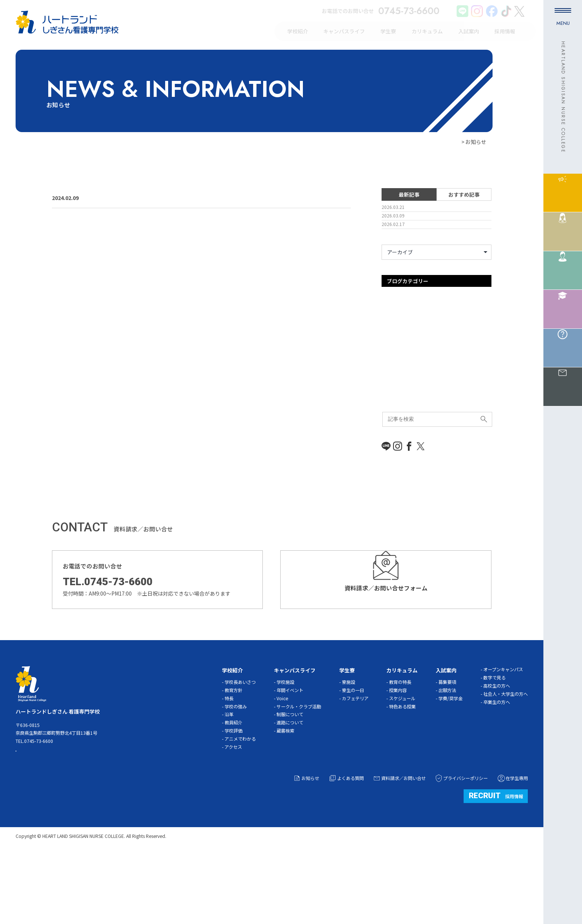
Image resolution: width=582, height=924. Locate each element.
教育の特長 (400, 750)
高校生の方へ (497, 754)
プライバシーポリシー (461, 846)
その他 (389, 399)
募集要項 (447, 750)
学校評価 (233, 799)
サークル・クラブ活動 (299, 774)
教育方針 (233, 758)
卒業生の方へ (497, 770)
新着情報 (392, 447)
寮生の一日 (353, 758)
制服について (290, 783)
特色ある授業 (402, 774)
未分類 (389, 459)
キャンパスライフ (402, 387)
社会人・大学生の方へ (506, 762)
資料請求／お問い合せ (399, 846)
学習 (387, 435)
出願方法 (447, 758)
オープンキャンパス (405, 364)
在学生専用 (512, 846)
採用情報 (496, 864)
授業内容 (398, 758)
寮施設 (349, 750)
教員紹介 (233, 791)
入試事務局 (395, 423)
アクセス (233, 815)
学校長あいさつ (240, 750)
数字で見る (494, 746)
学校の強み (236, 774)
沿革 (229, 783)
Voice (282, 766)
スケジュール (402, 766)
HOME (453, 142)
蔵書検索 (285, 799)
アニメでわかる (240, 807)
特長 (229, 766)
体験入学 (392, 411)
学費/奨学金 (450, 766)
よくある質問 (346, 846)
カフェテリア (355, 766)
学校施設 (285, 750)
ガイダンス (394, 376)
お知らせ (306, 846)
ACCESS (46, 825)
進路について (290, 791)
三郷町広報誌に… (124, 198)
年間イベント (290, 758)
